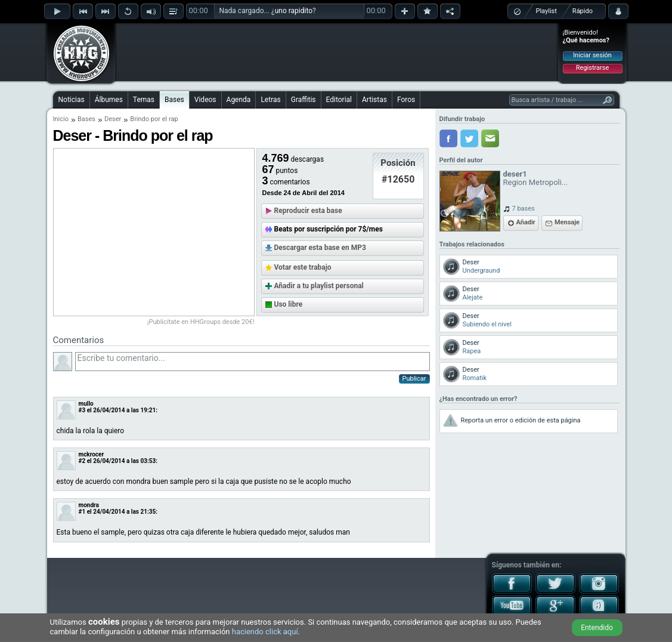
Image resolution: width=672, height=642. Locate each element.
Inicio (61, 119)
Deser (113, 119)
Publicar (414, 379)
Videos (205, 100)
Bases (174, 100)
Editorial (339, 100)
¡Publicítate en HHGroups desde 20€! (201, 322)
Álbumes (109, 100)
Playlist (546, 11)
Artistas (374, 100)
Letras (270, 100)
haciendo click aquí (265, 632)
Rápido (583, 11)
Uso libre (289, 304)
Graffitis (304, 100)
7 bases (524, 209)
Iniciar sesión (592, 55)
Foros (406, 100)
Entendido (597, 628)
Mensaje (567, 222)
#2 (82, 461)
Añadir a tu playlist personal (319, 286)
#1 (82, 512)
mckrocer (92, 454)
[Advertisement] (337, 52)
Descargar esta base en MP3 (320, 248)
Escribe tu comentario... (253, 362)
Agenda (239, 100)
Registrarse (592, 68)
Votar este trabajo (303, 267)
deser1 (515, 174)
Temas (144, 100)
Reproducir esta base (308, 211)
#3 (82, 410)
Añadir (526, 222)
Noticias (72, 100)
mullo (86, 404)
